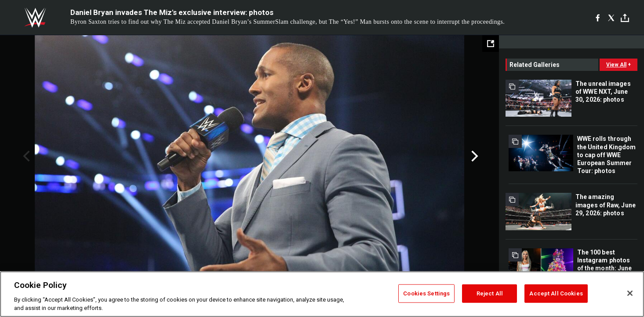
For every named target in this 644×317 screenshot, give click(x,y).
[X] (611, 18)
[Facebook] (598, 18)
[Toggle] (625, 18)
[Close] (630, 293)
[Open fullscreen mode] (491, 44)
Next (474, 156)
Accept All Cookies (556, 293)
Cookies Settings (426, 293)
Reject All (490, 293)
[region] (322, 294)
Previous (25, 156)
